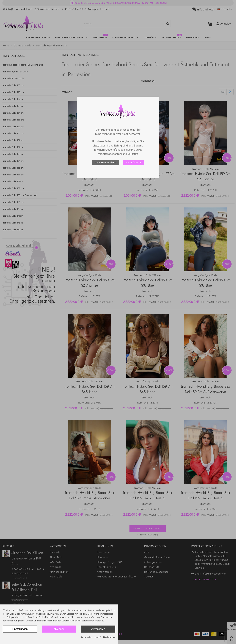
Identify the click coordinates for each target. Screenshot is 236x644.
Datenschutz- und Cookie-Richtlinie (98, 637)
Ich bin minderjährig (106, 163)
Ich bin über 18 (133, 163)
